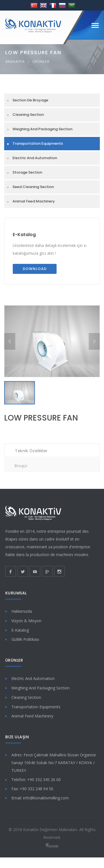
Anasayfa (15, 62)
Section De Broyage (30, 100)
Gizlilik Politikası (25, 642)
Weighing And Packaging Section (42, 129)
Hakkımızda (22, 614)
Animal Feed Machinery (34, 201)
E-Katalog (24, 235)
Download (35, 269)
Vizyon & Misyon (26, 623)
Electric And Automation (35, 158)
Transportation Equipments (38, 143)
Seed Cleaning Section (33, 187)
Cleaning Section (28, 115)
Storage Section (27, 172)
